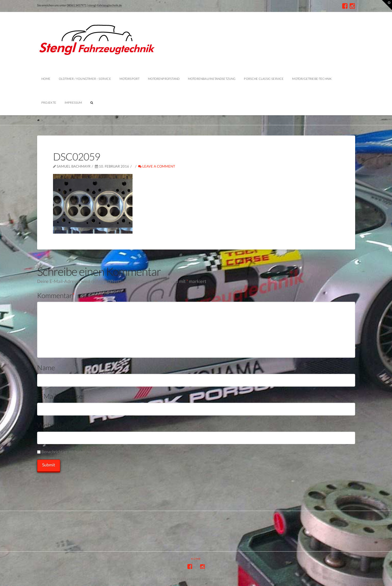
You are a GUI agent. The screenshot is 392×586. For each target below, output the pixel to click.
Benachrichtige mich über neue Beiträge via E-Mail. (86, 452)
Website (49, 425)
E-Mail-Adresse (60, 396)
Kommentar (56, 295)
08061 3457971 (77, 5)
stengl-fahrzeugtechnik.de (105, 5)
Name (46, 368)
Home (196, 559)
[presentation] (77, 483)
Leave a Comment (157, 166)
